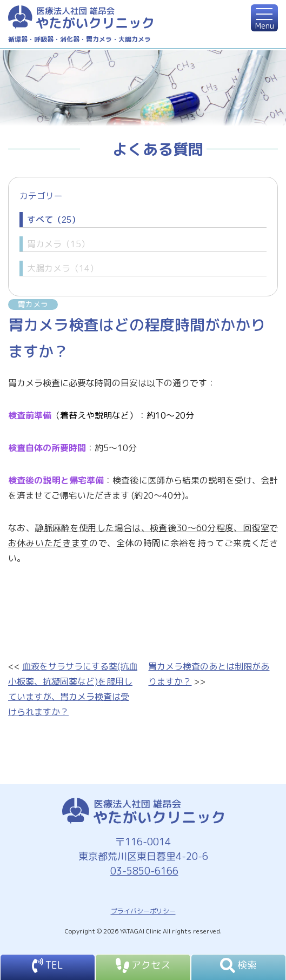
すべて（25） (54, 220)
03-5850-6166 (143, 871)
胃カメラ (33, 304)
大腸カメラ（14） (63, 268)
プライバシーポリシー (143, 911)
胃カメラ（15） (58, 244)
